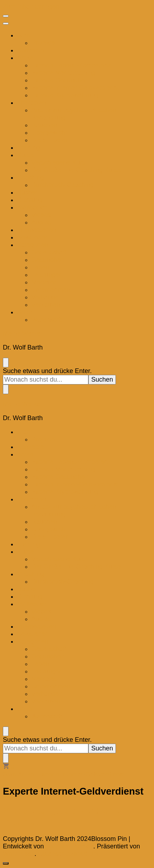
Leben (40, 267)
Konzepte (31, 50)
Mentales (44, 282)
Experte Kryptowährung (65, 95)
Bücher (27, 192)
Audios (41, 222)
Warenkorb (47, 320)
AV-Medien (33, 207)
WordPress (19, 854)
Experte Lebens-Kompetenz (71, 65)
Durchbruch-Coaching (63, 185)
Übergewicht (49, 133)
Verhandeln (48, 297)
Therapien (32, 103)
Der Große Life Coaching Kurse (76, 170)
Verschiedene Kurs (58, 162)
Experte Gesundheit (60, 80)
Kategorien (33, 245)
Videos (41, 215)
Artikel (26, 58)
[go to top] (6, 863)
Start (24, 35)
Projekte (43, 43)
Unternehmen (51, 290)
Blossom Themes (69, 846)
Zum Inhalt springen (31, 6)
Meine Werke (22, 334)
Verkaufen (46, 305)
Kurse (25, 155)
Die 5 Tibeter (50, 140)
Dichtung (30, 200)
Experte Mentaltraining (63, 73)
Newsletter (32, 237)
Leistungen (47, 275)
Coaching (31, 177)
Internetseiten (37, 230)
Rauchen (44, 125)
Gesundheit (48, 260)
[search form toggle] (6, 363)
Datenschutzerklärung (69, 854)
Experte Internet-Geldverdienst (75, 88)
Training (29, 148)
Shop (25, 312)
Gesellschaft (49, 252)
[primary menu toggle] (6, 16)
